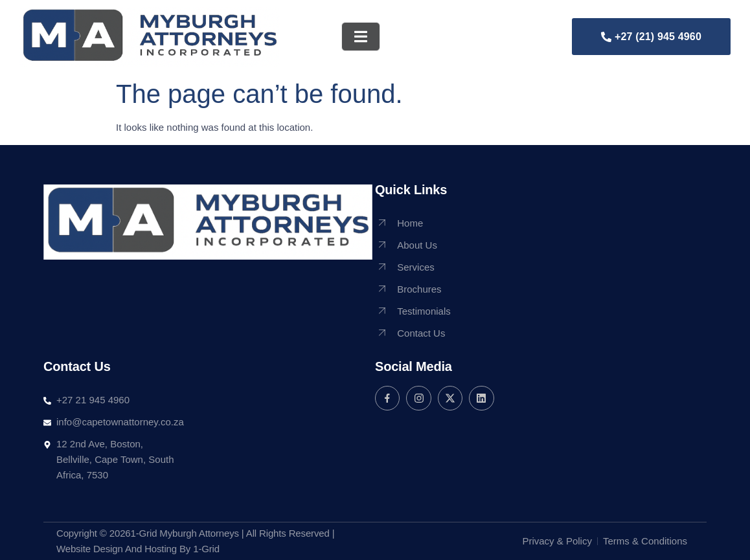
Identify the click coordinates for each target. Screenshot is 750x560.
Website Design (90, 549)
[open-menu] (361, 37)
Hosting (161, 549)
